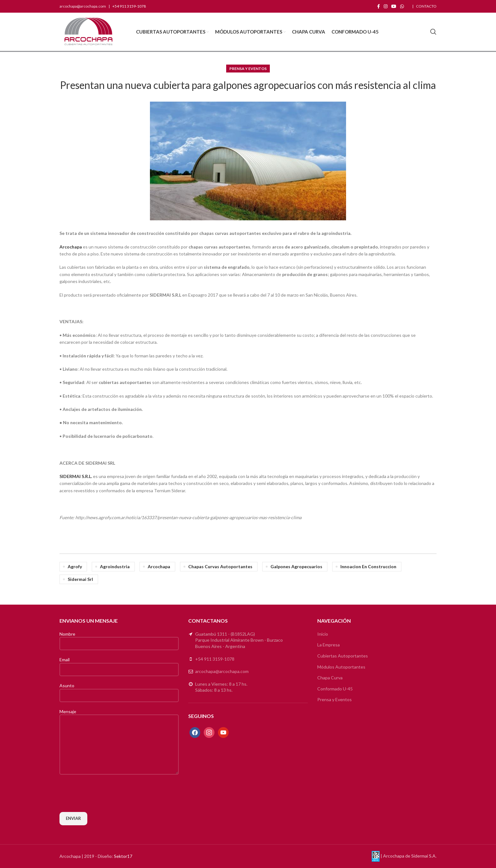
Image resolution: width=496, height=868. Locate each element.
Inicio (323, 634)
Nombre (119, 638)
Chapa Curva (330, 678)
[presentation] (108, 793)
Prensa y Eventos (248, 69)
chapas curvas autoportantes (220, 566)
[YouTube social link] (394, 6)
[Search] (433, 32)
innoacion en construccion (368, 566)
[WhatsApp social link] (402, 6)
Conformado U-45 (335, 689)
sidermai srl (80, 579)
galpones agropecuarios (296, 566)
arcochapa (159, 566)
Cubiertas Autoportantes (343, 656)
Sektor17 (123, 856)
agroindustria (115, 566)
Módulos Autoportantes (341, 667)
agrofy (75, 566)
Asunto (119, 690)
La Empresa (329, 645)
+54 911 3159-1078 (215, 659)
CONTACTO (426, 6)
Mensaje (119, 728)
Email (119, 664)
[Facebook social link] (378, 6)
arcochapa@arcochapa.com (83, 6)
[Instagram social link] (386, 6)
